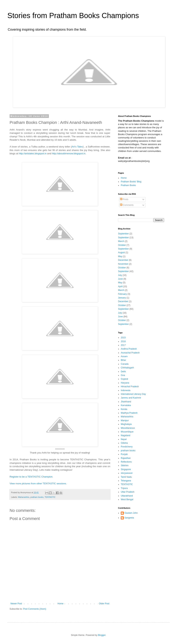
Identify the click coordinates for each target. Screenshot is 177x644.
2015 (123, 338)
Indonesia (126, 390)
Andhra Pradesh (129, 349)
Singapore (126, 469)
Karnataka (126, 405)
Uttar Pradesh (128, 492)
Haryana (125, 383)
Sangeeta (129, 518)
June (120, 279)
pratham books (37, 497)
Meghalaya (126, 424)
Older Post (104, 604)
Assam (124, 356)
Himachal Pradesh (130, 387)
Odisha (124, 443)
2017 (123, 345)
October (122, 245)
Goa (123, 375)
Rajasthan (126, 458)
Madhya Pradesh (129, 413)
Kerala (124, 409)
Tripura (124, 488)
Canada (125, 364)
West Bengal (127, 499)
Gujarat (124, 379)
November (123, 264)
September (123, 234)
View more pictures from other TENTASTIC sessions (38, 484)
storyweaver (127, 473)
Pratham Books (128, 185)
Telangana (126, 481)
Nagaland (125, 435)
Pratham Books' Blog (131, 182)
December (123, 260)
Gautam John (131, 513)
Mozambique (127, 432)
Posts (124, 199)
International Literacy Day (133, 394)
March (121, 241)
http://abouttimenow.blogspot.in (69, 153)
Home (60, 604)
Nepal (124, 439)
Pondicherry (127, 447)
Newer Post (16, 604)
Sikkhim (125, 466)
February (122, 294)
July (120, 275)
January (122, 298)
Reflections (126, 462)
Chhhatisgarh (127, 368)
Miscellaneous (128, 428)
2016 (123, 341)
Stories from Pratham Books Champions (73, 16)
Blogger (102, 635)
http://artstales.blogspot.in (33, 153)
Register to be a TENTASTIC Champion (31, 477)
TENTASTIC (50, 497)
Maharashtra (24, 497)
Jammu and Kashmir (131, 398)
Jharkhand (126, 402)
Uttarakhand (127, 496)
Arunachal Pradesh (130, 353)
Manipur (125, 420)
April (120, 286)
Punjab (124, 454)
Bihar (123, 360)
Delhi (123, 372)
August (121, 253)
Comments (127, 205)
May (120, 256)
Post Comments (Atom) (35, 609)
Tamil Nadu (126, 477)
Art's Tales (77, 147)
